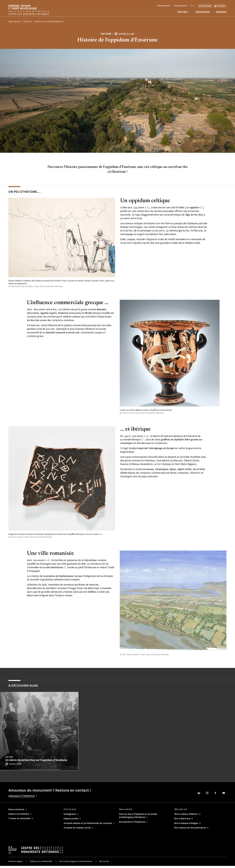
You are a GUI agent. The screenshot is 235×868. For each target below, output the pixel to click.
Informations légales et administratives (76, 863)
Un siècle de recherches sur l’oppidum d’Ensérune (36, 762)
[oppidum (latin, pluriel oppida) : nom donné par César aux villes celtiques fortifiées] (201, 210)
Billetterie (205, 6)
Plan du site (104, 863)
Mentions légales (16, 863)
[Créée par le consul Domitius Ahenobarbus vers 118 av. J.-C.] (65, 569)
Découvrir (203, 14)
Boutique (220, 6)
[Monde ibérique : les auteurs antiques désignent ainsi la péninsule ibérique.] (142, 441)
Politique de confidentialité (41, 863)
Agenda (221, 14)
